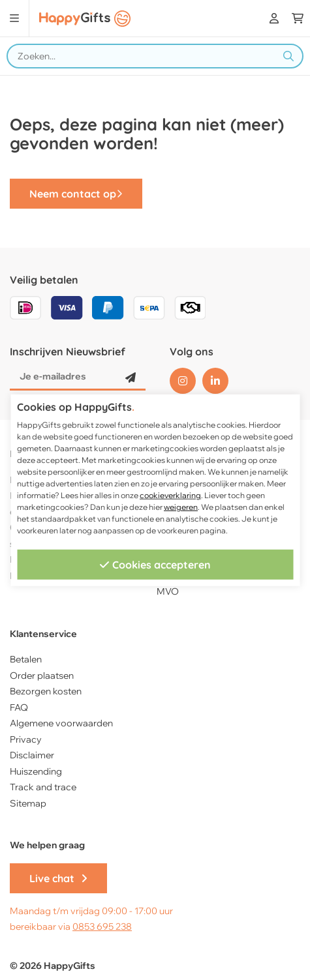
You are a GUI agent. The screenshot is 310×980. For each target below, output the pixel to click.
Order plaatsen (42, 676)
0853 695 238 (102, 927)
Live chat (58, 878)
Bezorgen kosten (46, 691)
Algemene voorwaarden (61, 723)
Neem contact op (76, 194)
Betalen (26, 659)
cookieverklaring (170, 495)
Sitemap (28, 803)
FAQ (19, 707)
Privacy (26, 739)
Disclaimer (32, 755)
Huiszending (36, 771)
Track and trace (43, 787)
